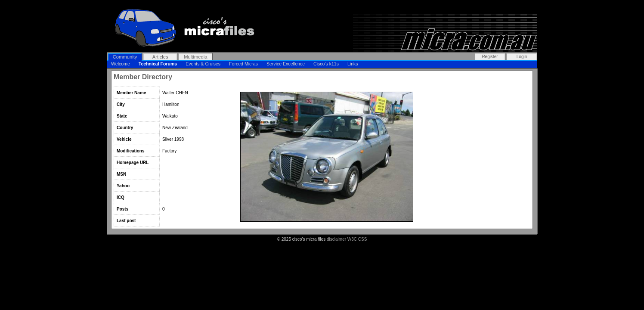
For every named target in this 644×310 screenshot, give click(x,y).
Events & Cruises (203, 64)
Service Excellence (286, 64)
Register (490, 57)
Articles (160, 57)
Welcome (121, 64)
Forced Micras (243, 64)
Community (125, 57)
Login (522, 57)
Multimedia (195, 57)
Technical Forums (158, 64)
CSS (363, 239)
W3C (352, 239)
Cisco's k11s (326, 64)
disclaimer (336, 239)
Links (353, 64)
